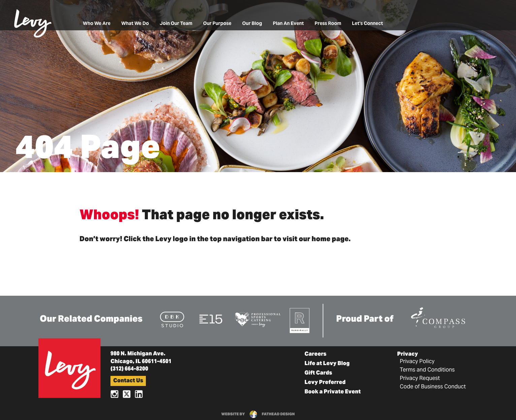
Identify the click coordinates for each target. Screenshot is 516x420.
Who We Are (97, 24)
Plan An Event (288, 24)
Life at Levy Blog (327, 364)
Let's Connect (367, 24)
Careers (315, 354)
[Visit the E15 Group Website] (211, 319)
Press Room (328, 24)
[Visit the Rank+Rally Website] (300, 320)
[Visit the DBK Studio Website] (172, 319)
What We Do (135, 24)
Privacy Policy (417, 362)
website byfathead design (258, 414)
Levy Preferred (325, 383)
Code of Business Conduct (433, 387)
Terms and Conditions (427, 370)
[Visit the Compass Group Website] (438, 316)
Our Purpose (217, 24)
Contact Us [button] (128, 381)
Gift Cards (318, 373)
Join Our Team (176, 24)
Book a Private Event (333, 392)
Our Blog (252, 24)
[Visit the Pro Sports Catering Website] (257, 319)
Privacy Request (420, 379)
